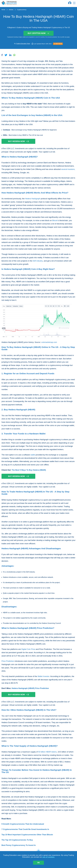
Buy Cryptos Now (38, 33)
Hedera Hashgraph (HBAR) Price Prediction (30, 688)
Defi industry (38, 261)
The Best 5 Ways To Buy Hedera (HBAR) (29, 470)
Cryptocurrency (22, 10)
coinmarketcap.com (49, 342)
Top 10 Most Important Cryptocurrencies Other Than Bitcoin (27, 835)
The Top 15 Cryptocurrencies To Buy (17, 840)
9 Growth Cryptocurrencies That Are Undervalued (23, 824)
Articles (11, 10)
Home (3, 10)
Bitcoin (55, 220)
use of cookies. (49, 857)
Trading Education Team (23, 44)
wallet (33, 455)
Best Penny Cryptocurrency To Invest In (19, 845)
